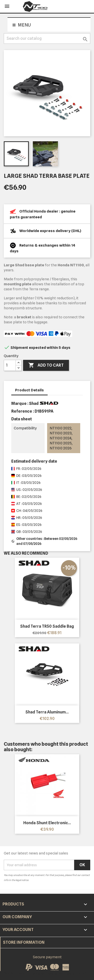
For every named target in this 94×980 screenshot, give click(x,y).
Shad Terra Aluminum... (47, 712)
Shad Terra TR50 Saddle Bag (47, 626)
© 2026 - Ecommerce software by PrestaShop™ (45, 973)
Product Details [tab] (29, 390)
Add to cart (46, 365)
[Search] (47, 39)
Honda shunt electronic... (47, 823)
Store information (24, 942)
